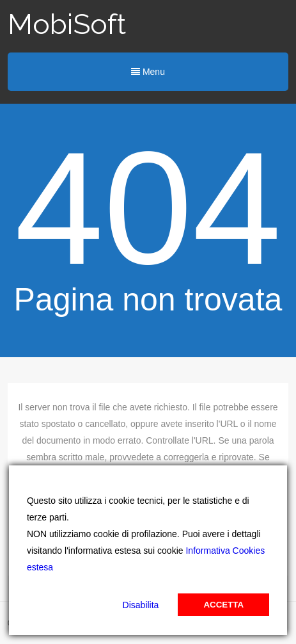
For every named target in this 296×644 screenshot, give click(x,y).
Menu (148, 72)
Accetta (223, 605)
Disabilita (141, 605)
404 (148, 208)
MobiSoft (67, 24)
